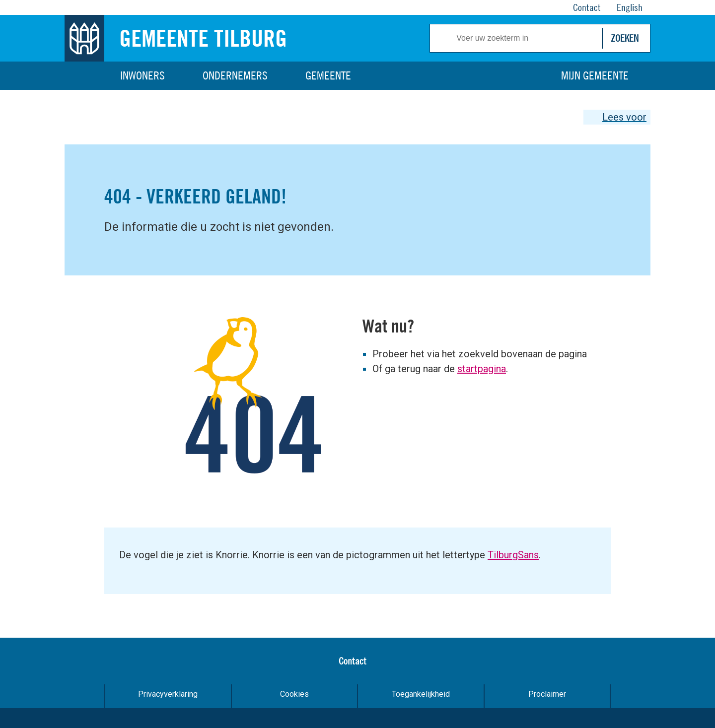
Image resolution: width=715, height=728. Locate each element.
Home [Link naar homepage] (84, 76)
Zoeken (625, 38)
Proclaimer (547, 694)
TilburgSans (513, 555)
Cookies (294, 694)
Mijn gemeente (595, 75)
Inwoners (143, 75)
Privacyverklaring (168, 694)
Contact (353, 661)
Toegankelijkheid (421, 694)
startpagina (482, 369)
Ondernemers (235, 75)
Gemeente (328, 75)
